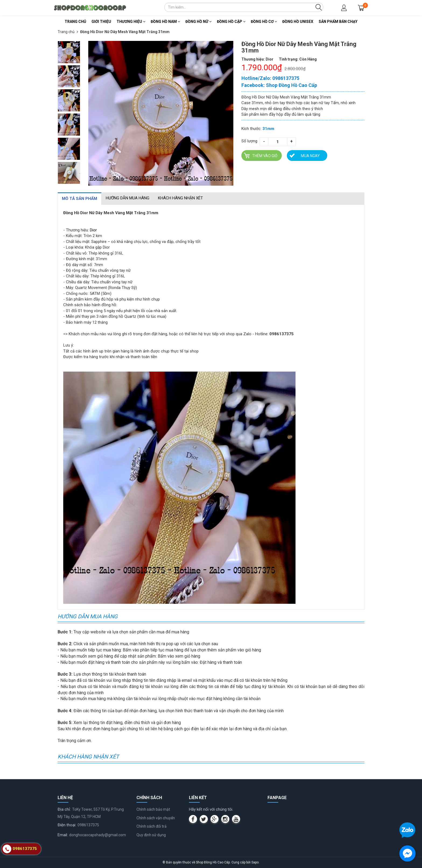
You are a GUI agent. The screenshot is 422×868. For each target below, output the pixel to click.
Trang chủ (75, 22)
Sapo (255, 862)
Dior (93, 230)
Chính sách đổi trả (152, 826)
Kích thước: (251, 129)
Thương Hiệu (131, 22)
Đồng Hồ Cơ (264, 22)
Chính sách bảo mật (153, 809)
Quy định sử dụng (151, 835)
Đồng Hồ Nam (165, 22)
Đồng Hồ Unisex (298, 22)
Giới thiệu (101, 22)
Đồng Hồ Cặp (231, 22)
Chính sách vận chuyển (156, 818)
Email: (63, 835)
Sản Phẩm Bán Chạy (338, 22)
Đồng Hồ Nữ (198, 22)
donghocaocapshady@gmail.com (98, 835)
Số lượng (249, 141)
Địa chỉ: (64, 809)
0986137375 (88, 825)
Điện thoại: (67, 825)
